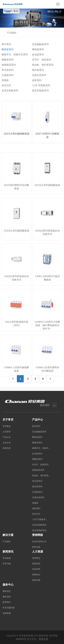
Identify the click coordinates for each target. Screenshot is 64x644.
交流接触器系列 (39, 44)
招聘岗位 (36, 575)
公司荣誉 (7, 432)
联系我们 (7, 602)
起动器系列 (37, 54)
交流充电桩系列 (9, 90)
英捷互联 (44, 639)
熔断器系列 (6, 60)
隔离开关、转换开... (41, 448)
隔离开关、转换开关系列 (13, 54)
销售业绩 (36, 547)
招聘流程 (36, 564)
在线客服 (7, 613)
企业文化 (7, 443)
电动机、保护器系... (41, 476)
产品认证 (7, 437)
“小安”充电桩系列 (40, 85)
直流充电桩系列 (39, 90)
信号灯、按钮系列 (40, 60)
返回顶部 (45, 405)
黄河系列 (5, 44)
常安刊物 (7, 564)
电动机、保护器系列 (41, 65)
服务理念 (7, 591)
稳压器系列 (37, 70)
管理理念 (36, 558)
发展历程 (7, 448)
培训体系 (36, 569)
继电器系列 (37, 49)
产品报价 (11, 33)
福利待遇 (36, 580)
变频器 (4, 80)
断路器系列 (6, 49)
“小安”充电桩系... (40, 519)
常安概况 (7, 426)
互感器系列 (6, 75)
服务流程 (7, 597)
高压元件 (5, 85)
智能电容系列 (8, 65)
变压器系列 (6, 70)
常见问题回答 (9, 608)
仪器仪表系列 (38, 75)
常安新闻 (7, 558)
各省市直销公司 (39, 542)
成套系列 (35, 80)
